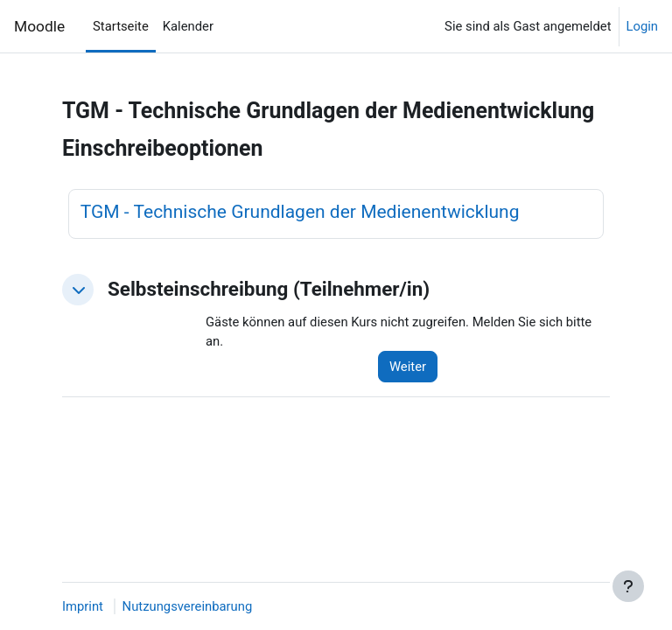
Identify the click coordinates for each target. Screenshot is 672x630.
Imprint (83, 606)
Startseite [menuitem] (121, 26)
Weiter (408, 367)
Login (643, 26)
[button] (78, 290)
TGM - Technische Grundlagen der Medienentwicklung (300, 212)
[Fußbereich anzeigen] (628, 586)
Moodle (39, 26)
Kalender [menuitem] (188, 26)
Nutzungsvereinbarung (188, 606)
